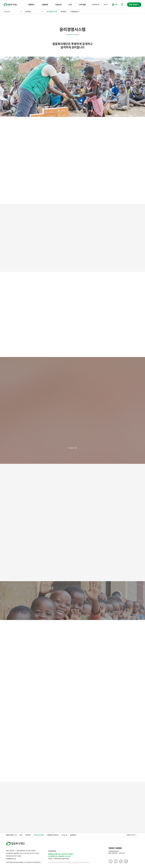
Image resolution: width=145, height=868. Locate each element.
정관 (21, 835)
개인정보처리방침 (39, 835)
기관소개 (58, 5)
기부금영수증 (95, 5)
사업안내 (45, 5)
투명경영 (28, 12)
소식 (70, 5)
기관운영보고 (75, 12)
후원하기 (31, 5)
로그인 (106, 5)
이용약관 (28, 835)
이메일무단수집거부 (53, 835)
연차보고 (64, 12)
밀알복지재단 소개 (11, 835)
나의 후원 (82, 5)
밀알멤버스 (74, 835)
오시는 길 (64, 835)
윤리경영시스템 (52, 12)
